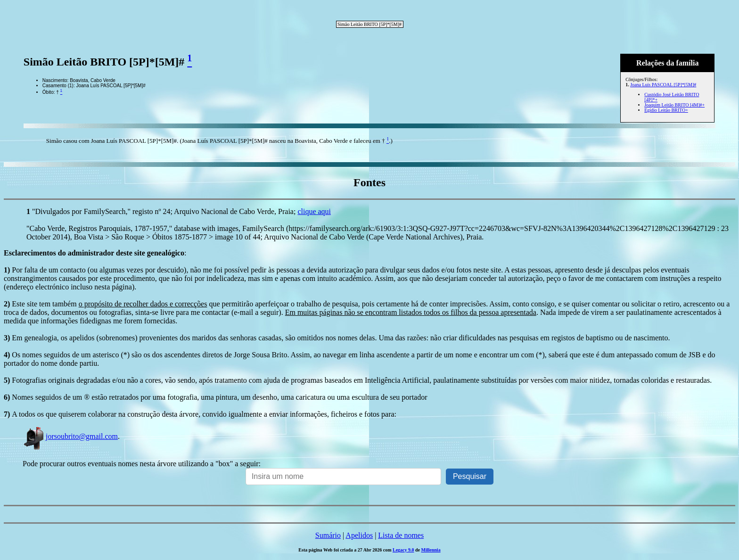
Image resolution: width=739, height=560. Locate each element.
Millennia (431, 550)
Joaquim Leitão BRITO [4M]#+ (674, 105)
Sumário (328, 535)
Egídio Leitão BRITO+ (666, 110)
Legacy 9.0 (403, 550)
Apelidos (359, 535)
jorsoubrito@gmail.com (70, 436)
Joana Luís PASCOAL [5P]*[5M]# (663, 85)
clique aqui (314, 211)
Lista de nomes (401, 535)
